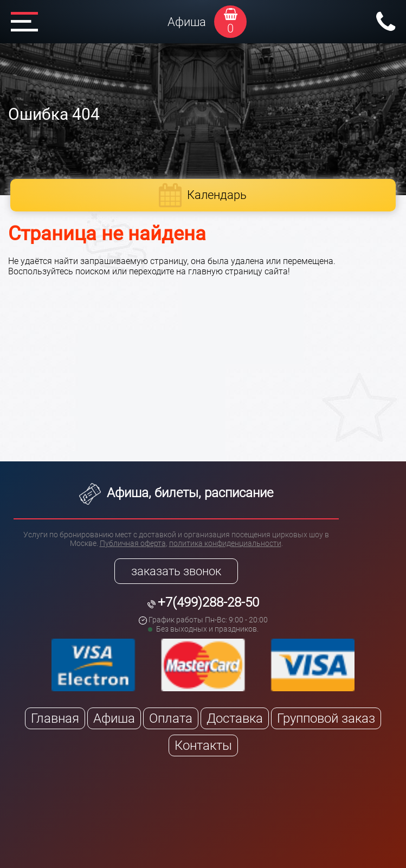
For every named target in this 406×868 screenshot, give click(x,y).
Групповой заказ (326, 718)
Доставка (235, 718)
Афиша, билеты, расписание (176, 493)
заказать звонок (176, 571)
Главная (55, 718)
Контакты (203, 745)
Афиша (187, 22)
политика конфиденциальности (225, 543)
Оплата (171, 718)
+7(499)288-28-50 (208, 602)
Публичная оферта (133, 543)
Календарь (217, 195)
